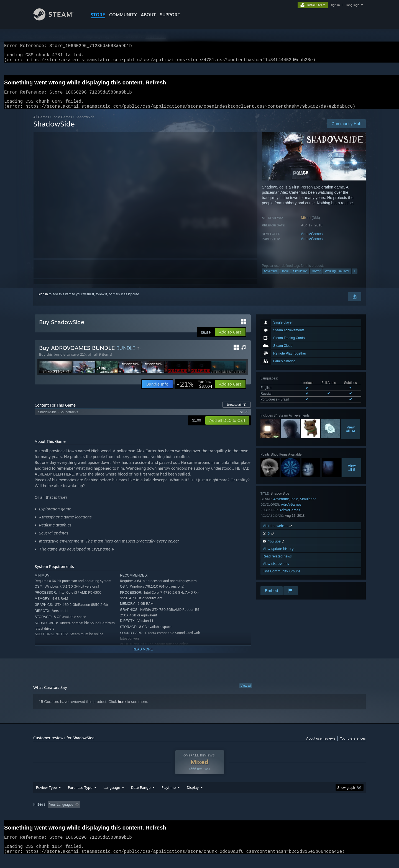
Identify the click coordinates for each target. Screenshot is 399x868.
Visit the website (278, 532)
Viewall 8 (352, 474)
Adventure (271, 278)
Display (193, 794)
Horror (316, 278)
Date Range (141, 794)
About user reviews (321, 745)
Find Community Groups (282, 578)
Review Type (46, 794)
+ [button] (355, 278)
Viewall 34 (351, 436)
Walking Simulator (337, 278)
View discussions (276, 570)
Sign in (43, 301)
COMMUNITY (123, 15)
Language (112, 794)
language (353, 5)
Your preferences (353, 745)
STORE (98, 15)
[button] (230, 339)
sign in (335, 5)
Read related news (277, 563)
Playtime (169, 794)
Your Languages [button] (61, 811)
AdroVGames (312, 240)
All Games (41, 124)
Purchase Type (80, 794)
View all (246, 692)
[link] (195, 391)
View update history (278, 555)
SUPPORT (170, 15)
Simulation (300, 278)
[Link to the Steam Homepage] (58, 19)
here (122, 708)
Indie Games (62, 124)
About (148, 15)
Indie (285, 278)
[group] (199, 812)
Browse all (237, 411)
